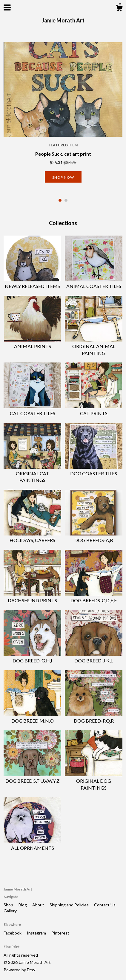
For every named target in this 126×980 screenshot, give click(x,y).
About (39, 905)
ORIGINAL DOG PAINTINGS (94, 781)
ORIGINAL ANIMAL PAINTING (94, 346)
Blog (23, 905)
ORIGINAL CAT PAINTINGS (32, 474)
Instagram (37, 933)
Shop (9, 905)
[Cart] (119, 9)
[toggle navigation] (7, 7)
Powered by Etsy (19, 970)
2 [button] (66, 200)
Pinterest (60, 933)
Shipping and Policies (70, 905)
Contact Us (105, 905)
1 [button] (60, 200)
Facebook (13, 933)
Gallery (10, 911)
